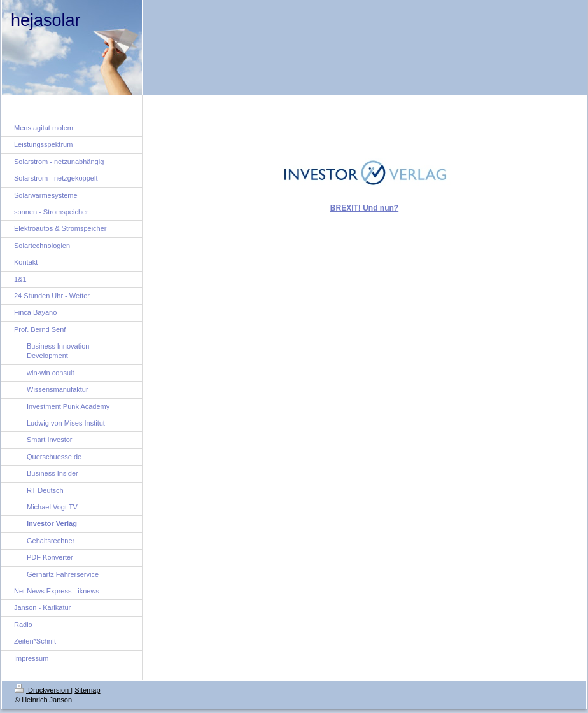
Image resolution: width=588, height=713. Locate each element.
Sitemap (87, 690)
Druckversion (43, 690)
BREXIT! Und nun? (364, 208)
